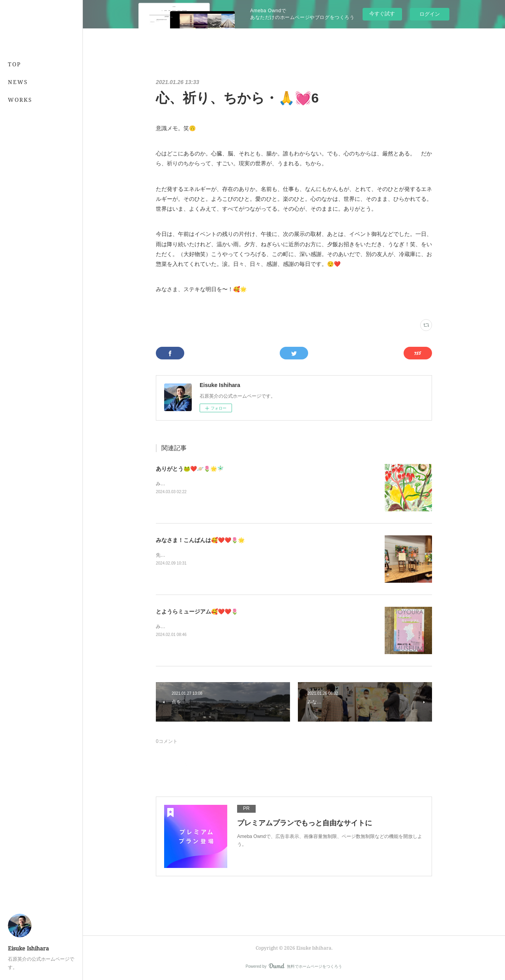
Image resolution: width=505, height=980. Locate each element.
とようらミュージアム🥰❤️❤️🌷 (197, 612)
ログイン (430, 14)
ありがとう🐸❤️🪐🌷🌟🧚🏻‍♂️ (190, 469)
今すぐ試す (382, 14)
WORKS (20, 100)
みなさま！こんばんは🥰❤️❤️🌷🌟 (200, 540)
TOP (14, 64)
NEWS (18, 82)
